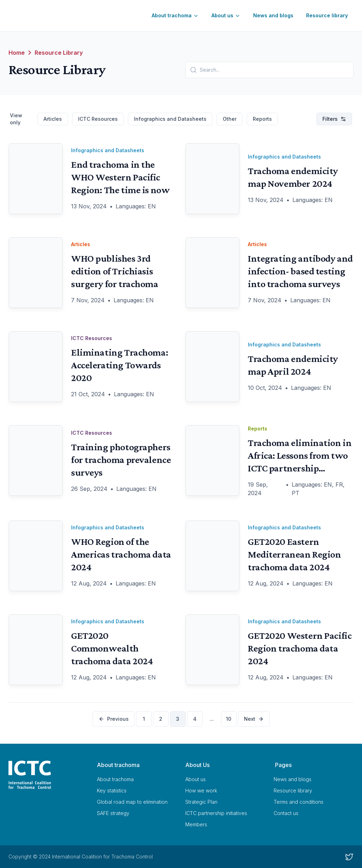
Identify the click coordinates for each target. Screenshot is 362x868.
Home (17, 53)
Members (196, 824)
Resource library (327, 15)
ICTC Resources (98, 119)
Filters (334, 119)
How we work (201, 790)
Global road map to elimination (132, 802)
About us (226, 16)
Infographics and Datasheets (170, 119)
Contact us (286, 813)
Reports (262, 119)
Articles (53, 119)
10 (229, 719)
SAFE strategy (113, 813)
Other (230, 119)
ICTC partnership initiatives (216, 813)
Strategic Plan (201, 802)
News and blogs (273, 15)
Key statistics (112, 790)
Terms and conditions (299, 802)
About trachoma (175, 16)
